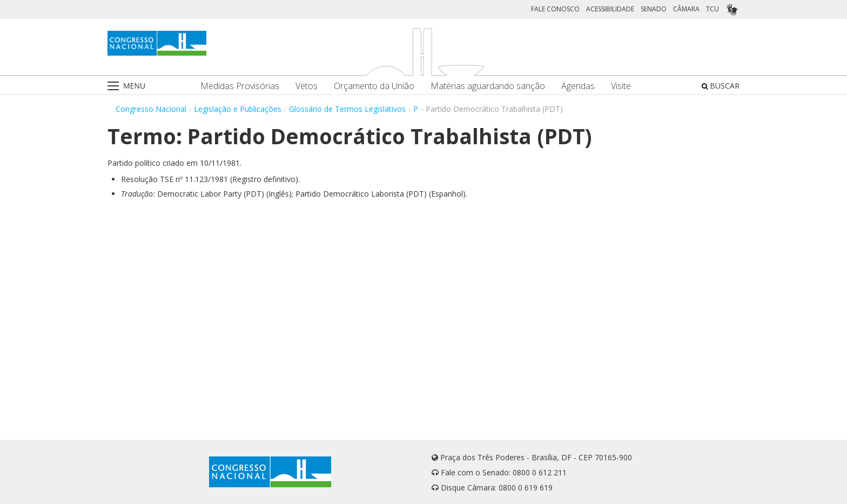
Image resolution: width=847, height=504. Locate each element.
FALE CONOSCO (555, 9)
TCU (712, 9)
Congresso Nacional (151, 109)
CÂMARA (686, 9)
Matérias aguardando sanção (488, 86)
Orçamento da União (374, 86)
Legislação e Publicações (238, 109)
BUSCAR (721, 86)
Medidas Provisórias (240, 86)
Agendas (578, 86)
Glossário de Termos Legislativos (347, 109)
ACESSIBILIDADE (610, 9)
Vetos (307, 86)
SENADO (654, 9)
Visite (621, 86)
